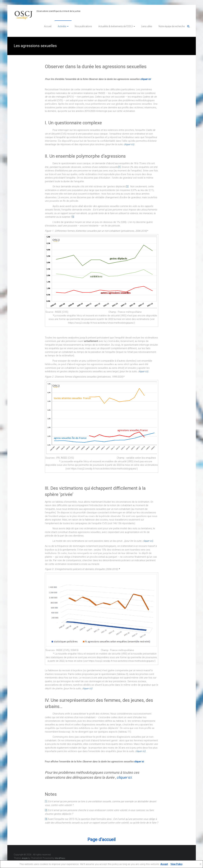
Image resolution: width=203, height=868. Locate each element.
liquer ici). (149, 541)
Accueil (48, 26)
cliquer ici (146, 79)
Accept (164, 864)
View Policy (176, 864)
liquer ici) (88, 688)
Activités (62, 26)
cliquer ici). (129, 144)
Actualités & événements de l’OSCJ (116, 26)
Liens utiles (147, 26)
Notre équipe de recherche (172, 26)
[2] (127, 187)
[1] (119, 167)
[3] (73, 217)
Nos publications (83, 26)
